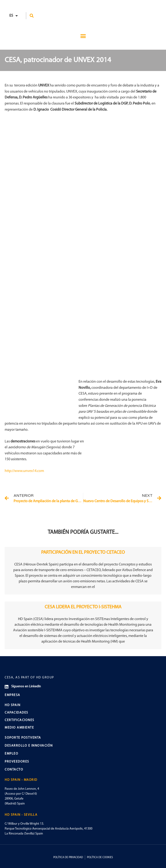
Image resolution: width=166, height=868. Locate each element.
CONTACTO (14, 770)
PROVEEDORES (17, 762)
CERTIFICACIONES (20, 720)
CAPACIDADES (16, 713)
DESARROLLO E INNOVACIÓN (29, 746)
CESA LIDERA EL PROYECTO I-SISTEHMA (83, 607)
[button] (32, 16)
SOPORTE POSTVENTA (23, 738)
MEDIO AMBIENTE (19, 728)
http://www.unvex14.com (24, 471)
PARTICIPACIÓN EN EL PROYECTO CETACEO (83, 553)
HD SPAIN (13, 705)
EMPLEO (11, 754)
